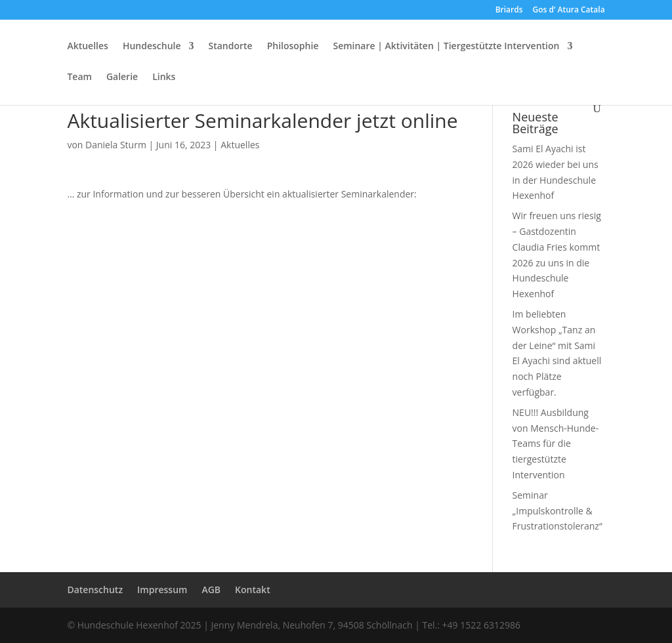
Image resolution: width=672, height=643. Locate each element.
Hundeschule (152, 47)
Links (164, 77)
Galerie (122, 77)
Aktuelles (87, 47)
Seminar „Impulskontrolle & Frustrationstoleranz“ (557, 511)
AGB (211, 590)
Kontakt (253, 590)
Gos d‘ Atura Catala (569, 10)
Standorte (231, 47)
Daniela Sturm (116, 145)
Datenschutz (95, 590)
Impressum (162, 590)
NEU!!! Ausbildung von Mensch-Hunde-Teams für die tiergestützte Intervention (556, 444)
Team (79, 77)
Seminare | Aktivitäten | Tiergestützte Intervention (446, 47)
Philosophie (293, 47)
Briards (509, 10)
